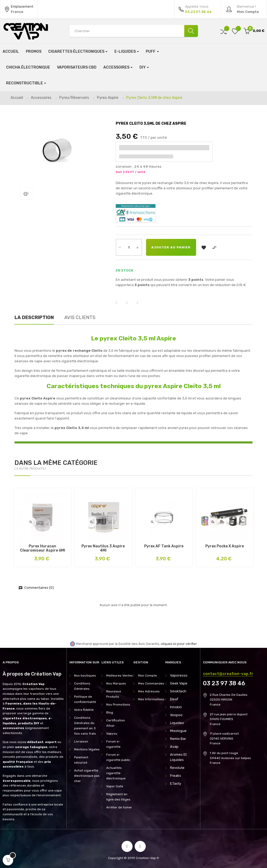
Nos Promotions (118, 705)
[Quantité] (129, 247)
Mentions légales (87, 749)
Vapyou (112, 734)
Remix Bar (178, 739)
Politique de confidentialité (85, 699)
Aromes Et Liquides (178, 757)
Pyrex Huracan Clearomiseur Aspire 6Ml (43, 548)
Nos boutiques (85, 676)
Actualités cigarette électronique (116, 773)
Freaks (175, 776)
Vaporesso (178, 676)
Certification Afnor (116, 723)
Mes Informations (151, 699)
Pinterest (141, 303)
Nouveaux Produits (114, 694)
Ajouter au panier (171, 247)
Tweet (130, 303)
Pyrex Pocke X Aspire (225, 546)
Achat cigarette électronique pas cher (87, 776)
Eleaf (174, 699)
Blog (110, 712)
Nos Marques (116, 683)
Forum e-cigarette (113, 744)
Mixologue (178, 731)
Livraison (81, 741)
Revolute (177, 768)
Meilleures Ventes (120, 676)
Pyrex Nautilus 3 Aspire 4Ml (103, 548)
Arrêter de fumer (119, 807)
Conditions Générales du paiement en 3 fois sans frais (85, 726)
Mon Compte (147, 676)
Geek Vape (178, 683)
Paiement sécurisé (81, 760)
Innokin (175, 707)
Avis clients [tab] (80, 317)
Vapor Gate (115, 786)
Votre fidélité (84, 710)
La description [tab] (34, 317)
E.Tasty (175, 784)
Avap (174, 747)
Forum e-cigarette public (118, 757)
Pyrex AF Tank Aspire (164, 546)
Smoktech (178, 691)
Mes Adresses (149, 691)
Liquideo (177, 723)
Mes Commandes (151, 683)
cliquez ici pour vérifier (179, 644)
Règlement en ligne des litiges (118, 797)
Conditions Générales (82, 686)
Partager (120, 303)
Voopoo (176, 715)
